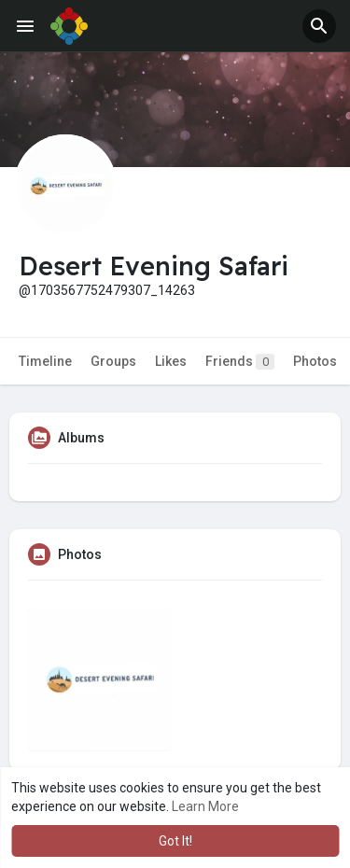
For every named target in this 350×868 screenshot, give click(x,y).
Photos (315, 361)
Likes (171, 361)
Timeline (45, 361)
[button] (319, 26)
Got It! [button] (175, 841)
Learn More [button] (205, 806)
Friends (240, 362)
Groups (113, 361)
